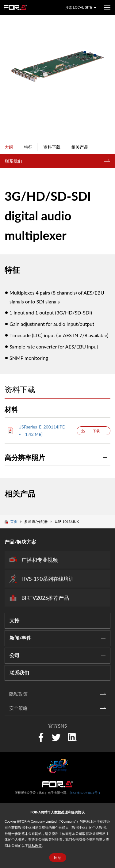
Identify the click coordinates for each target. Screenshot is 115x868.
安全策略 (18, 708)
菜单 (105, 6)
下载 (96, 431)
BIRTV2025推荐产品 (45, 598)
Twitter (56, 737)
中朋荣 (58, 784)
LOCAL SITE (83, 7)
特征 (28, 147)
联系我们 (13, 161)
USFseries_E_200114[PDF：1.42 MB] (42, 430)
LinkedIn (73, 737)
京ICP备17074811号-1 (85, 793)
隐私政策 (35, 845)
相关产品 (80, 147)
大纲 (9, 147)
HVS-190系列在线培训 (48, 579)
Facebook (41, 737)
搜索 (69, 8)
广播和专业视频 (40, 560)
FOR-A (15, 7)
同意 (58, 858)
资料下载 (52, 147)
